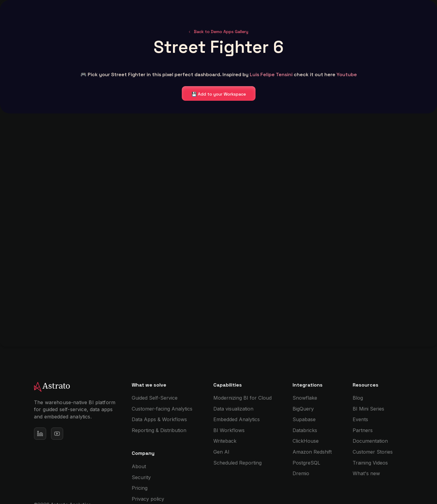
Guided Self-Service (155, 398)
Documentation (370, 441)
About (139, 466)
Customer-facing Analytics (162, 409)
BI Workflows (229, 430)
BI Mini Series (368, 409)
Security (141, 477)
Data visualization (233, 409)
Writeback (225, 441)
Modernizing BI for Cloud (242, 398)
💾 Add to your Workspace (219, 94)
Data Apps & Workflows (159, 419)
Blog (358, 398)
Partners (363, 430)
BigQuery (303, 409)
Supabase (304, 419)
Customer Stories (373, 452)
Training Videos (370, 463)
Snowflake (305, 398)
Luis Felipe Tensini (271, 74)
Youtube (347, 74)
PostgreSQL (306, 463)
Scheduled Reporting (237, 463)
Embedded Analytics (237, 419)
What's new (366, 473)
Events (360, 419)
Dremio (301, 473)
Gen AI (221, 452)
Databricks (305, 430)
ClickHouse (306, 441)
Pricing (140, 488)
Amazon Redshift (312, 452)
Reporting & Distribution (159, 430)
